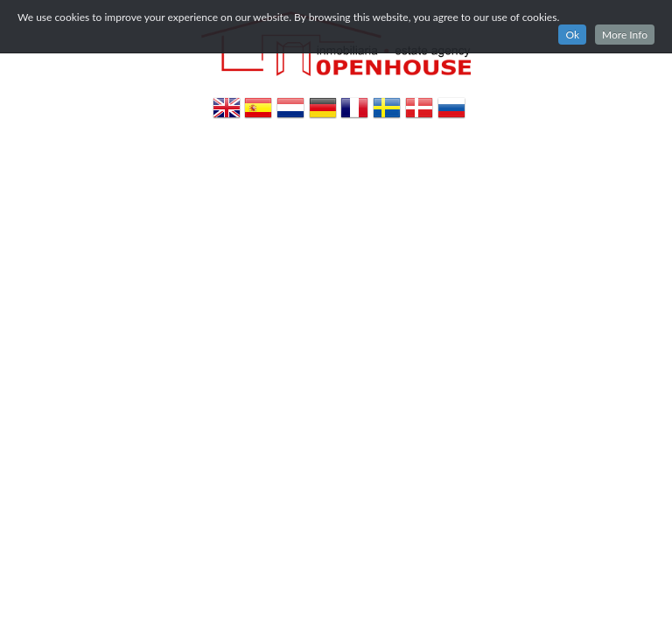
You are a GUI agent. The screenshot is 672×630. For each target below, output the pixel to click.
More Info (625, 35)
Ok (572, 35)
